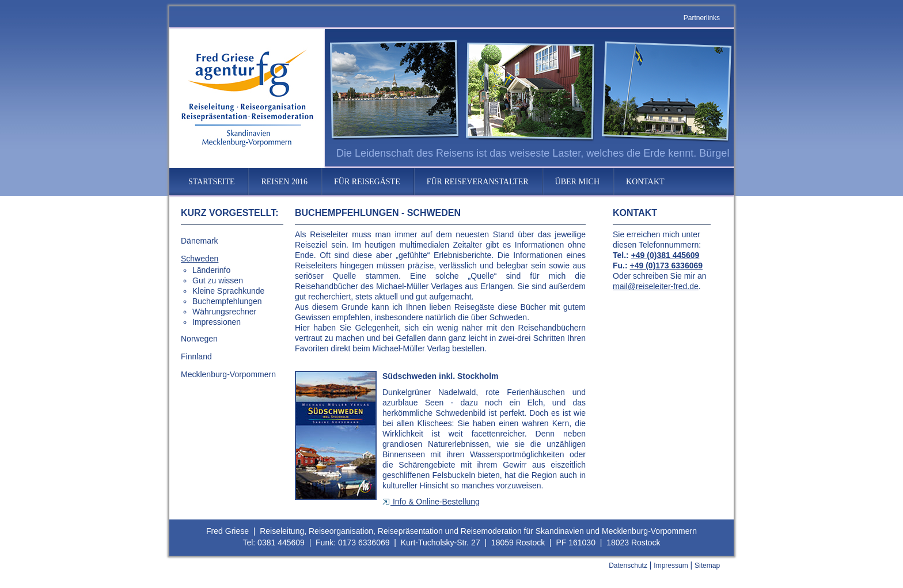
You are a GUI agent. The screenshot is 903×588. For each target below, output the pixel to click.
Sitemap (707, 566)
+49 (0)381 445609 (665, 255)
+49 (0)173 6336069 (667, 265)
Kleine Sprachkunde (228, 291)
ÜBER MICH (577, 182)
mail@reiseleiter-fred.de (656, 286)
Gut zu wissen (218, 280)
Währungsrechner (224, 312)
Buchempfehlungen (227, 301)
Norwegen (199, 339)
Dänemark (200, 241)
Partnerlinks (702, 18)
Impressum (671, 566)
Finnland (196, 356)
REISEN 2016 (284, 182)
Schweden (200, 259)
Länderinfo (211, 270)
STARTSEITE (211, 182)
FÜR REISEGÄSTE (367, 182)
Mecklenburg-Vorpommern (228, 374)
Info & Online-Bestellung (431, 502)
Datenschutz (628, 566)
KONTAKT (645, 182)
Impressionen (217, 322)
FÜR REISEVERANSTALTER (478, 182)
